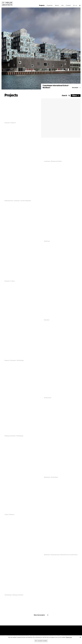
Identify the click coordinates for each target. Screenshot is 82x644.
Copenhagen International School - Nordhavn (56, 87)
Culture (13, 281)
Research (13, 123)
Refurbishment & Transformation (69, 555)
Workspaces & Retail (56, 161)
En (75, 5)
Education (7, 123)
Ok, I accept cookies (41, 641)
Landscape (47, 161)
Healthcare (47, 241)
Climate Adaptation (26, 201)
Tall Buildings (20, 360)
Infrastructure (48, 398)
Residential (47, 477)
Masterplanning (9, 201)
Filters (74, 96)
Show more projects (39, 615)
